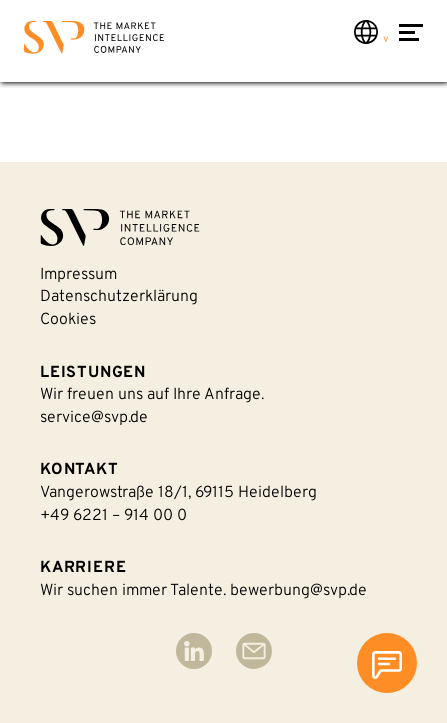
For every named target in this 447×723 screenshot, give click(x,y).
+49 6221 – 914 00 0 (113, 516)
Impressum (78, 275)
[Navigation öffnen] (411, 43)
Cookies (68, 320)
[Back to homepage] (94, 41)
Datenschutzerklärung (119, 297)
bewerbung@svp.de (298, 591)
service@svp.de (94, 418)
